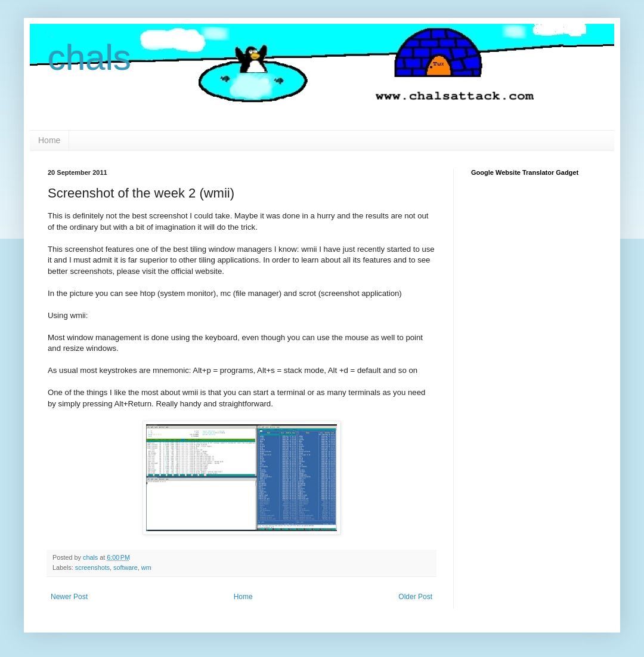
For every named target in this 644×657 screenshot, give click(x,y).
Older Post (415, 597)
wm (146, 567)
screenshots (92, 567)
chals (89, 58)
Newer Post (69, 597)
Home (49, 140)
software (126, 567)
